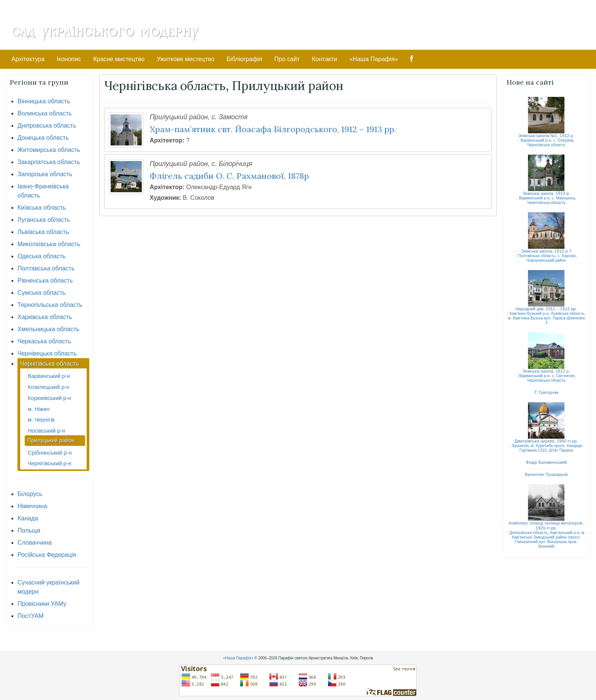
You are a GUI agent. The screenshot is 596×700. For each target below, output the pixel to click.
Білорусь (30, 494)
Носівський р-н (46, 431)
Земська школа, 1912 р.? (547, 251)
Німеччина (32, 506)
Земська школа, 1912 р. (546, 371)
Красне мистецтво (119, 59)
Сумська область (42, 293)
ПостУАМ (31, 616)
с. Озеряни (563, 140)
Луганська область (44, 220)
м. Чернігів (41, 420)
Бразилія (521, 446)
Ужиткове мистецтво (185, 59)
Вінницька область (44, 101)
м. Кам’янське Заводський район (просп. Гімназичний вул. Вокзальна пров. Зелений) (549, 540)
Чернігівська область (50, 364)
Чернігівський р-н (49, 463)
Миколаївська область (49, 244)
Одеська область (42, 256)
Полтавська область (46, 268)
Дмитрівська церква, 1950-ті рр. (546, 441)
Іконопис (69, 59)
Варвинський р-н (49, 376)
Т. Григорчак (546, 392)
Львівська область (43, 232)
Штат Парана (561, 450)
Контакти (324, 59)
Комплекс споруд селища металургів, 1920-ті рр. (546, 525)
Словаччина (35, 543)
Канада (28, 518)
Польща (29, 530)
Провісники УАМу (42, 604)
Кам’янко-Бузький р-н (529, 314)
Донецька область (43, 138)
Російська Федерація (47, 555)
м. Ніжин (39, 409)
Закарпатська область (49, 162)
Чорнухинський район (546, 260)
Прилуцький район (51, 440)
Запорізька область (45, 174)
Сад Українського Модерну (105, 31)
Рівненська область (45, 280)
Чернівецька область (47, 353)
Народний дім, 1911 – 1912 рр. (546, 309)
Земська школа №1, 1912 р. (546, 136)
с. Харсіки (567, 256)
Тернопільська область (50, 305)
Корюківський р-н (49, 398)
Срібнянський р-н (50, 453)
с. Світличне (563, 376)
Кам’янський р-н (565, 533)
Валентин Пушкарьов (546, 474)
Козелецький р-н (48, 387)
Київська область (42, 208)
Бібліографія (244, 59)
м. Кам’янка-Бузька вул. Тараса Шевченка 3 (546, 320)
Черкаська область (44, 341)
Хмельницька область (48, 329)
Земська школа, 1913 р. (546, 193)
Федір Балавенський (546, 462)
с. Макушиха (563, 198)
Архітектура (28, 59)
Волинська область (45, 113)
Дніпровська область (47, 126)
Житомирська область (49, 150)
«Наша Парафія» (374, 59)
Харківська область (45, 317)
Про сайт (287, 59)
